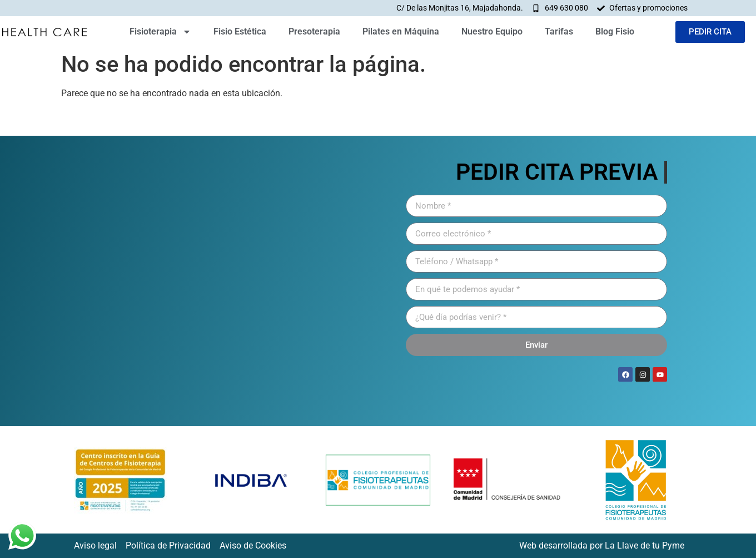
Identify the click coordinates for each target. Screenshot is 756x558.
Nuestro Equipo (492, 31)
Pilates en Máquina (401, 31)
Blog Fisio (615, 31)
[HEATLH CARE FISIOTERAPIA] (220, 281)
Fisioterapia (160, 32)
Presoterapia (314, 31)
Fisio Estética (240, 31)
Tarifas (559, 31)
